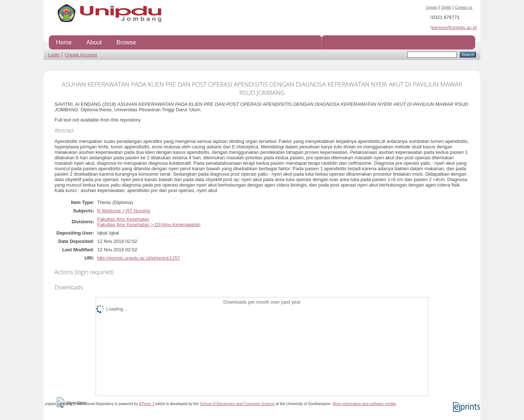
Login (54, 55)
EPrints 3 (147, 404)
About (94, 42)
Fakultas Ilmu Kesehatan (123, 219)
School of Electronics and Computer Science (237, 404)
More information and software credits (364, 404)
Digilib (446, 7)
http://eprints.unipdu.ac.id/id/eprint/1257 (139, 258)
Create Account (81, 55)
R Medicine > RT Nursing (124, 211)
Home (64, 42)
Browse (126, 42)
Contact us (464, 7)
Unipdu (432, 7)
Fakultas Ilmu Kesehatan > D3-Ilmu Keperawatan (149, 225)
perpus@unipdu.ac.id (454, 27)
